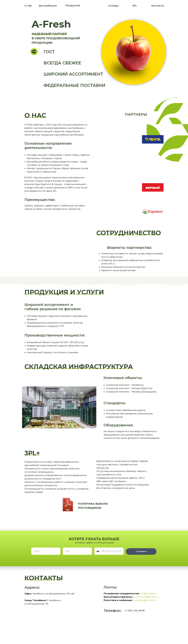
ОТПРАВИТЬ (141, 552)
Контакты (158, 6)
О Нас (28, 6)
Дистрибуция (48, 6)
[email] (46, 551)
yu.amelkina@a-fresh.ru (146, 597)
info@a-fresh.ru (148, 594)
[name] (77, 551)
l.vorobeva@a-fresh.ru (145, 600)
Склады (113, 6)
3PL (135, 6)
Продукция (73, 5)
